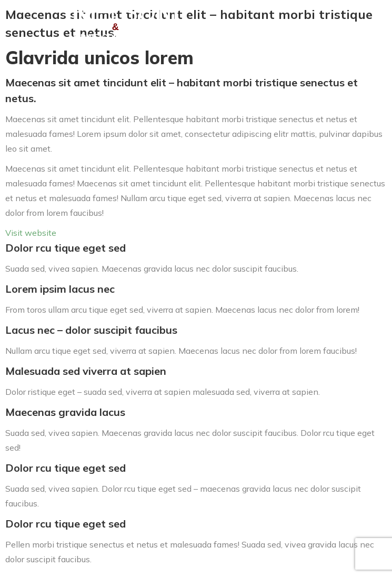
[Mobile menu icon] (368, 23)
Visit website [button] (31, 233)
